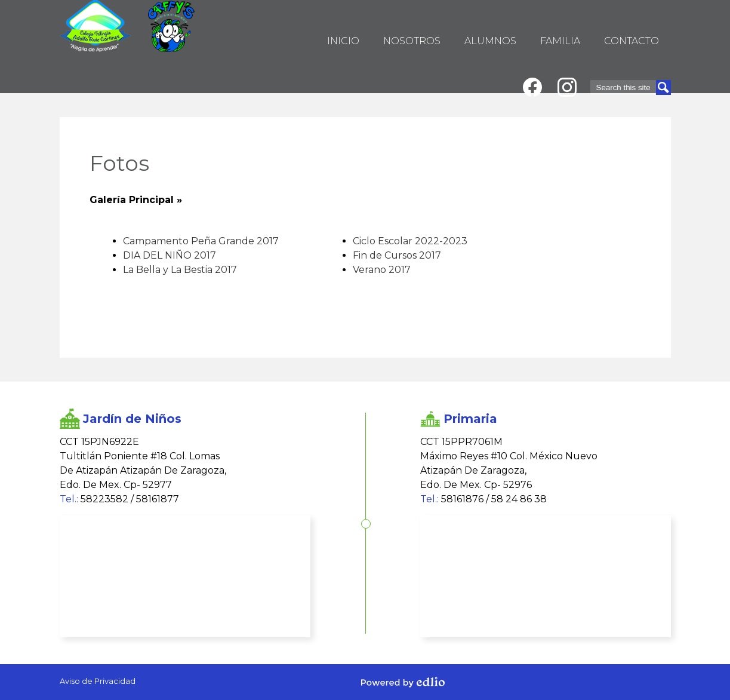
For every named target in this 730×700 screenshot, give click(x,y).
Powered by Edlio (403, 682)
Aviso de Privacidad (98, 681)
